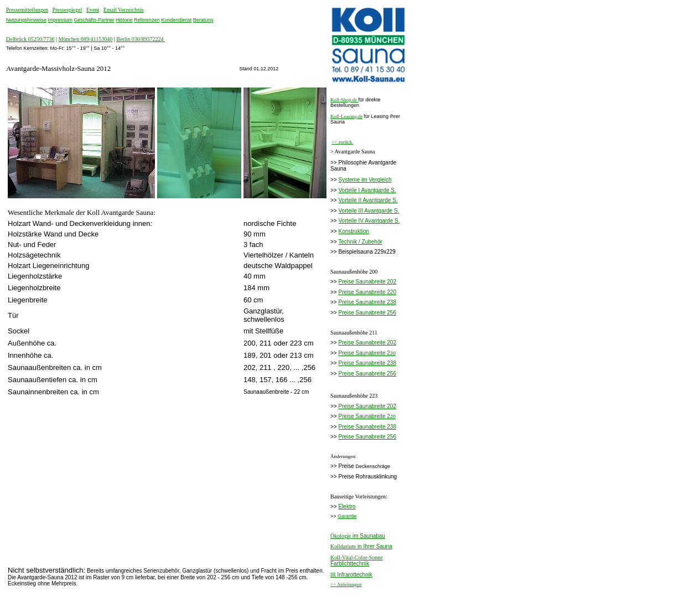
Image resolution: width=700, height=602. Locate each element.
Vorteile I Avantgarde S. (367, 190)
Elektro (347, 506)
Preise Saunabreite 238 (367, 302)
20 (393, 353)
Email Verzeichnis (124, 10)
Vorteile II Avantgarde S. (368, 200)
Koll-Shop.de (344, 100)
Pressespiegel (68, 10)
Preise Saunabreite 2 (364, 353)
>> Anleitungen (346, 584)
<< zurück (342, 142)
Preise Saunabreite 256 (367, 313)
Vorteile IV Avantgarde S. (369, 221)
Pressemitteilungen (27, 10)
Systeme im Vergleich (365, 180)
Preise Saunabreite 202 (367, 282)
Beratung (203, 20)
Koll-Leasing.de (346, 116)
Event (93, 10)
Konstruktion (354, 231)
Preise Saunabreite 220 (367, 292)
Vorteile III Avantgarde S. (369, 211)
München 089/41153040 (86, 39)
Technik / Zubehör (360, 242)
